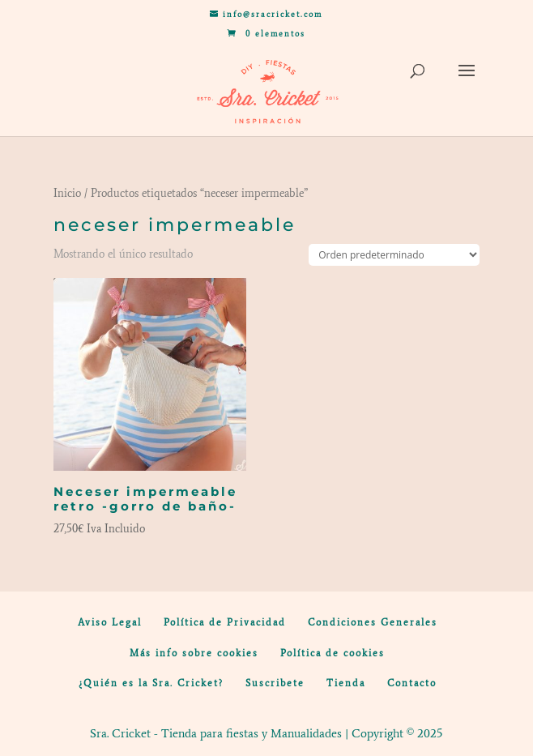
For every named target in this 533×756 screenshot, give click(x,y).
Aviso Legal (110, 622)
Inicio (67, 193)
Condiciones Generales (373, 622)
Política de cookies (333, 653)
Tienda (346, 683)
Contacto (412, 683)
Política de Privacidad (225, 622)
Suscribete (275, 683)
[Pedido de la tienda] (394, 255)
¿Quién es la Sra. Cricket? (151, 683)
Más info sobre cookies (194, 653)
